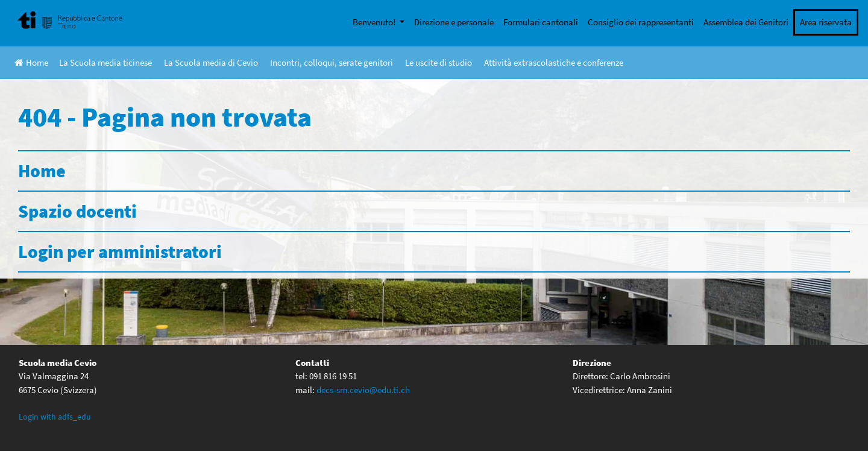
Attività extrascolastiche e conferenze (554, 62)
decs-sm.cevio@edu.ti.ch (363, 390)
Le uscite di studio (439, 62)
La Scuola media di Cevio (211, 62)
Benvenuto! (375, 22)
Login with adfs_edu (55, 417)
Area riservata (826, 22)
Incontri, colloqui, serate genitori (332, 62)
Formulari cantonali (541, 22)
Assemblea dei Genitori (746, 22)
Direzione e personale (454, 22)
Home (31, 62)
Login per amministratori (120, 251)
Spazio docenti (77, 211)
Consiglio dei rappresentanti (641, 22)
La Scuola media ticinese (105, 62)
